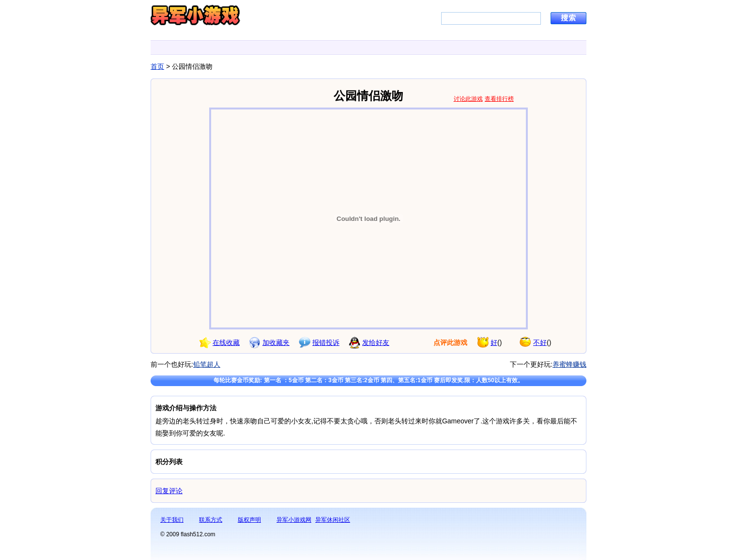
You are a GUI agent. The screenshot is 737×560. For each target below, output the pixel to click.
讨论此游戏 (468, 99)
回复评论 (169, 491)
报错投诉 (326, 342)
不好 (540, 342)
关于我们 (172, 520)
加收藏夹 (276, 342)
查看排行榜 (499, 99)
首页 (157, 66)
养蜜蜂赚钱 (569, 364)
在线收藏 (226, 342)
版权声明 (249, 520)
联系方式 (211, 520)
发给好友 (376, 342)
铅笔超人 (207, 364)
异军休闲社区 (333, 520)
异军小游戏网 (294, 520)
